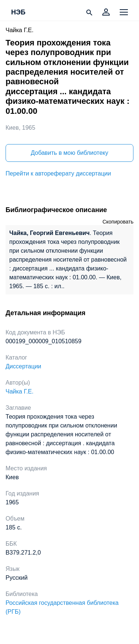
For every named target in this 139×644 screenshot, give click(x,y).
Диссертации (23, 366)
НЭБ (18, 13)
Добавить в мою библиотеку (69, 153)
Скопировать (118, 222)
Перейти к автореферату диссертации (58, 173)
